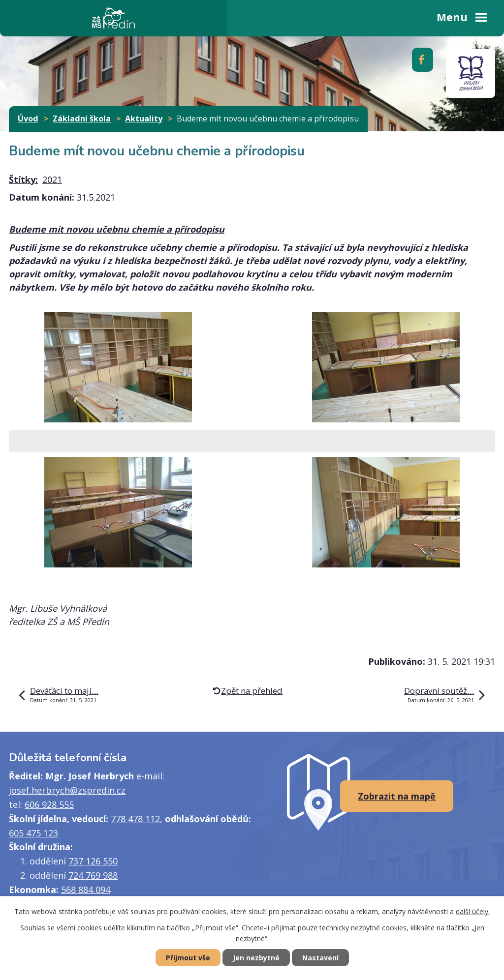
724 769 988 (93, 875)
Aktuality (144, 119)
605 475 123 (33, 833)
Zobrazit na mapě (397, 796)
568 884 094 (86, 890)
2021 (52, 179)
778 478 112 (135, 819)
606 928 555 (49, 804)
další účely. (473, 911)
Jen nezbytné (256, 958)
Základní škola (82, 119)
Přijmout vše (188, 958)
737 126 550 (93, 861)
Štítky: (23, 179)
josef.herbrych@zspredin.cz (67, 790)
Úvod (28, 119)
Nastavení (320, 958)
